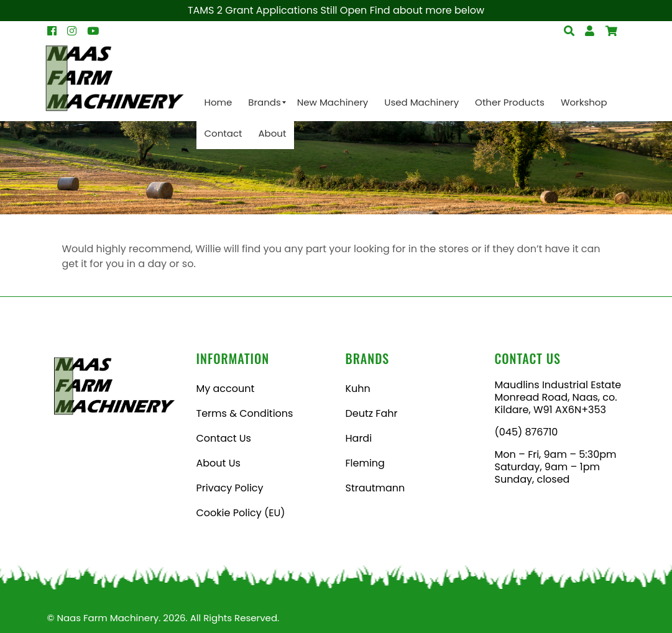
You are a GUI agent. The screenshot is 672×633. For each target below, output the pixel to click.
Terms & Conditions (245, 413)
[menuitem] (219, 102)
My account (226, 389)
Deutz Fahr (372, 413)
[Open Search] (611, 31)
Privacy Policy (230, 488)
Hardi (359, 438)
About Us (219, 463)
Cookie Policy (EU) (241, 513)
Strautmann (375, 488)
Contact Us (224, 438)
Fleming (365, 463)
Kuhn (358, 389)
